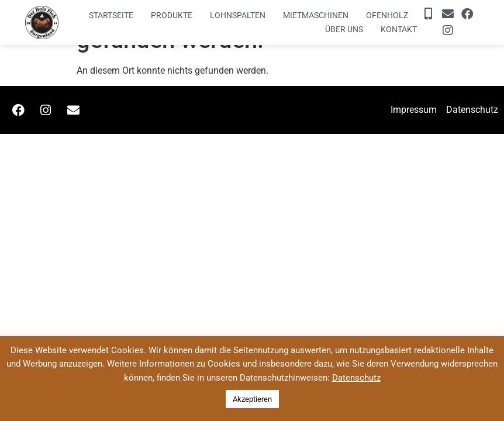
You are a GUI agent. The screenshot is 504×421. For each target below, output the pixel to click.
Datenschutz (356, 378)
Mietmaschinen (316, 15)
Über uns (344, 29)
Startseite (111, 15)
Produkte (172, 15)
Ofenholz (387, 15)
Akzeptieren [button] (252, 399)
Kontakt (399, 29)
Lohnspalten (238, 15)
